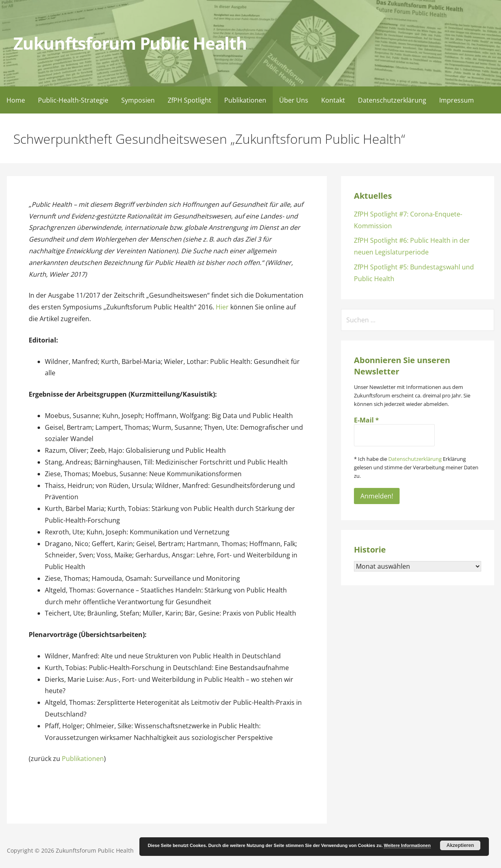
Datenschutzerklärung (392, 100)
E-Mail (366, 420)
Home (16, 100)
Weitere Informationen (407, 845)
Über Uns (294, 100)
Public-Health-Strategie (73, 100)
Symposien (138, 100)
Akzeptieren (460, 845)
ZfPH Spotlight (189, 100)
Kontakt (333, 100)
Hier (222, 307)
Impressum (457, 100)
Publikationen (245, 100)
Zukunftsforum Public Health (130, 43)
